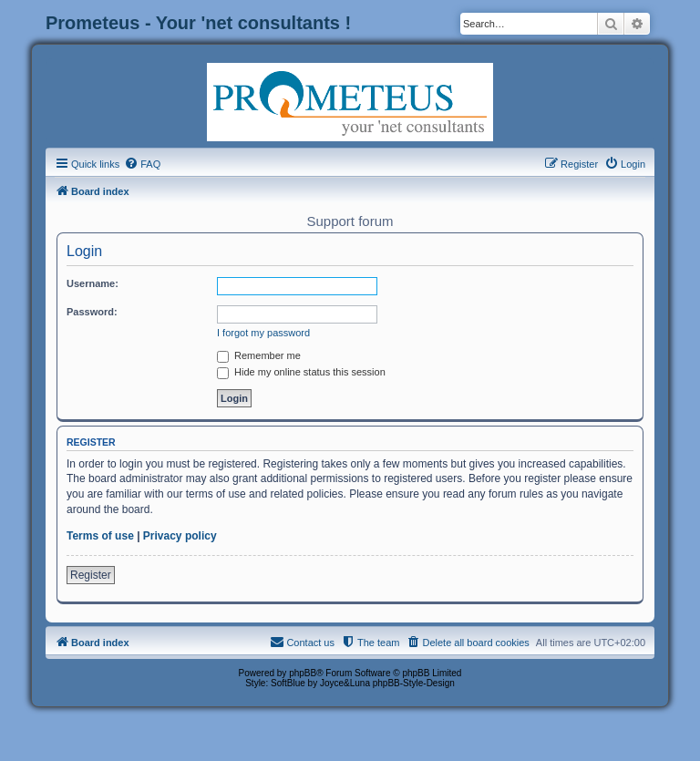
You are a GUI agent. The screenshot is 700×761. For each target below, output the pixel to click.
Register (91, 575)
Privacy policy (180, 536)
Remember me (259, 355)
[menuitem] (142, 164)
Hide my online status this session (301, 372)
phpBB (303, 673)
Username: (93, 283)
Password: (92, 312)
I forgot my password (263, 333)
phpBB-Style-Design (414, 683)
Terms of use (100, 536)
